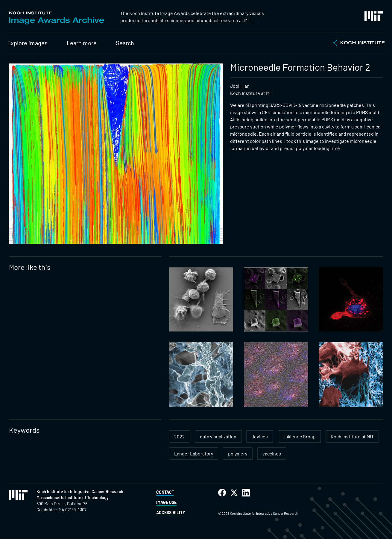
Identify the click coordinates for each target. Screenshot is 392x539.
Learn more (82, 43)
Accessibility (171, 512)
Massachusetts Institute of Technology (73, 498)
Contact (165, 492)
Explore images (27, 43)
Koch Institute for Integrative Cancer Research (80, 492)
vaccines (272, 454)
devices (260, 436)
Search (125, 43)
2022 (180, 436)
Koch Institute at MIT (352, 436)
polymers (238, 454)
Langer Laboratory (194, 454)
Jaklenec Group (299, 436)
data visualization (218, 436)
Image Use (166, 502)
